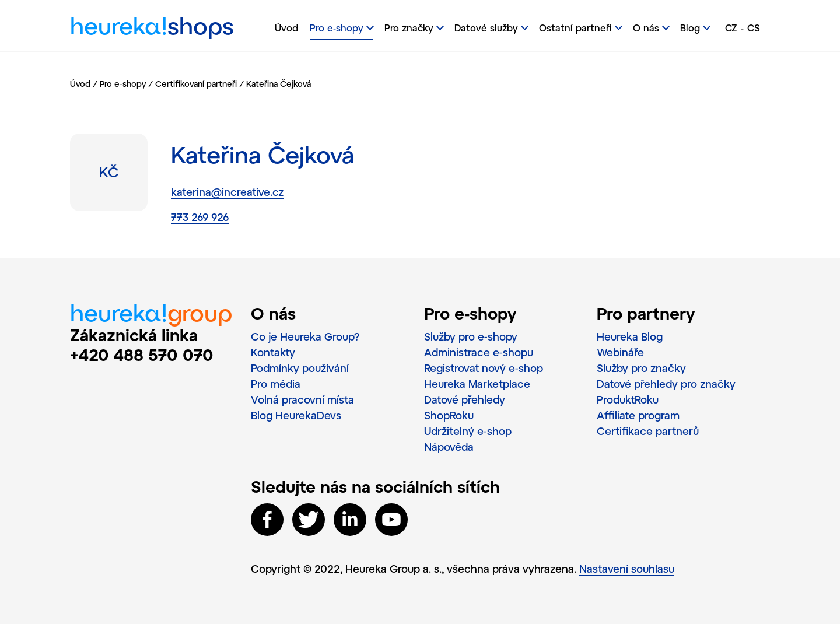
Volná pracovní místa (302, 399)
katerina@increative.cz (227, 192)
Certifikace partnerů (648, 431)
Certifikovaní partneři (196, 84)
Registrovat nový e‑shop (484, 368)
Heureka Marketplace (477, 384)
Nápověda (449, 447)
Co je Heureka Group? (305, 336)
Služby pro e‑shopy (471, 336)
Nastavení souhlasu (627, 569)
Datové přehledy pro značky (666, 384)
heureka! (152, 29)
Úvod (286, 28)
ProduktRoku (628, 399)
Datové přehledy (465, 399)
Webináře (620, 352)
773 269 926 (200, 217)
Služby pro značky (641, 368)
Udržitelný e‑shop (468, 431)
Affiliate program (638, 415)
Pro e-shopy (123, 84)
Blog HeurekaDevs (296, 415)
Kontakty (273, 352)
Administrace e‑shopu (479, 352)
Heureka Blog (630, 336)
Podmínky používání (300, 368)
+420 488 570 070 (142, 355)
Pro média (276, 384)
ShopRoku (449, 415)
